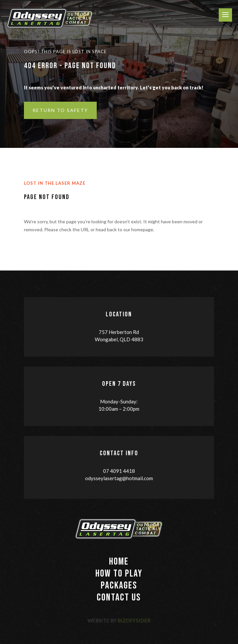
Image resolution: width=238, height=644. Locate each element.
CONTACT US (119, 597)
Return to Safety (60, 110)
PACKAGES (119, 586)
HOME (119, 562)
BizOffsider (134, 620)
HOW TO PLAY (119, 574)
